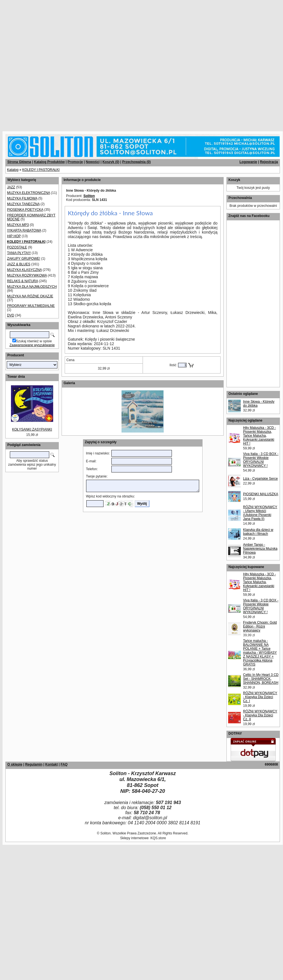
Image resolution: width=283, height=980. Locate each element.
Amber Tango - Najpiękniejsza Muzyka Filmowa (260, 549)
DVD (11, 315)
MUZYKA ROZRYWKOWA (27, 275)
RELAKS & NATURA (23, 281)
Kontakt (52, 764)
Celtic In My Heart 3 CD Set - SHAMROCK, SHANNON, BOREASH (261, 679)
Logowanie (248, 162)
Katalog (13, 170)
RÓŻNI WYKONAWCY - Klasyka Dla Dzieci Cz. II (260, 715)
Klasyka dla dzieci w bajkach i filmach (258, 532)
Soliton (89, 196)
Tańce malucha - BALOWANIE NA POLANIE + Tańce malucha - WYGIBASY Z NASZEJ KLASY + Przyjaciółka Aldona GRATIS (260, 653)
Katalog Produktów (49, 162)
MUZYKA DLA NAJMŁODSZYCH (32, 287)
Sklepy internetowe (134, 838)
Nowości (93, 162)
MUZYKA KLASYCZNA (24, 270)
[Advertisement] (64, 64)
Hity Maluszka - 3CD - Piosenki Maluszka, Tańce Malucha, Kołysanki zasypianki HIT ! (260, 436)
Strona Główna (19, 162)
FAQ (64, 764)
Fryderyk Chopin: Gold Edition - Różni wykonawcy (260, 626)
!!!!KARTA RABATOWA (24, 230)
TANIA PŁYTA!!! (19, 253)
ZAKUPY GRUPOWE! (24, 259)
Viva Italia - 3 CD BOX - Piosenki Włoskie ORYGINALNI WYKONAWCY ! (261, 460)
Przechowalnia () (136, 162)
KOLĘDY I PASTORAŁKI (41, 170)
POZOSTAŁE (17, 247)
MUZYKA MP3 (18, 225)
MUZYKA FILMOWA (22, 198)
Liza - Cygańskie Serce (260, 479)
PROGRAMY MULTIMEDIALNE (31, 306)
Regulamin (34, 764)
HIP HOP (14, 236)
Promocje (75, 162)
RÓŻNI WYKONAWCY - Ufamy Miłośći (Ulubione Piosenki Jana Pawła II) (260, 513)
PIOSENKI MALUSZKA (261, 494)
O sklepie (15, 764)
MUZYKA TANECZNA (23, 204)
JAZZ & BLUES (19, 264)
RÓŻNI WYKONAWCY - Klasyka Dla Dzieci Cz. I (260, 697)
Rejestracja (269, 162)
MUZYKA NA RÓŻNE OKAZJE (30, 296)
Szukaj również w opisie (34, 341)
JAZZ (11, 187)
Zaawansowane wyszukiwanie (32, 345)
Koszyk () (111, 162)
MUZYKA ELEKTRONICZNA (29, 193)
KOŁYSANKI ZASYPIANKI (32, 429)
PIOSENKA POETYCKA (25, 210)
